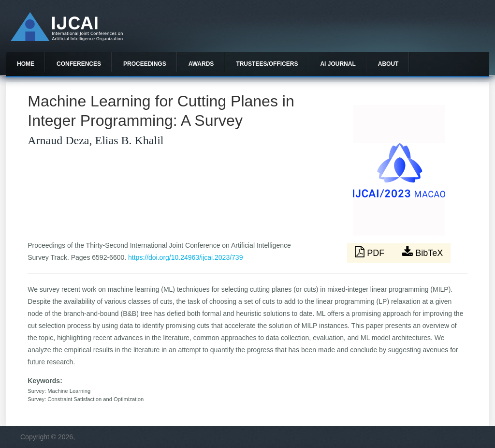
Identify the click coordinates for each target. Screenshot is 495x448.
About (388, 64)
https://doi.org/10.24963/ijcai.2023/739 (185, 257)
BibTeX (422, 252)
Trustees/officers (267, 64)
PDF (371, 252)
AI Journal (338, 64)
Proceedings (145, 64)
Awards (201, 64)
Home (26, 64)
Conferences (79, 64)
